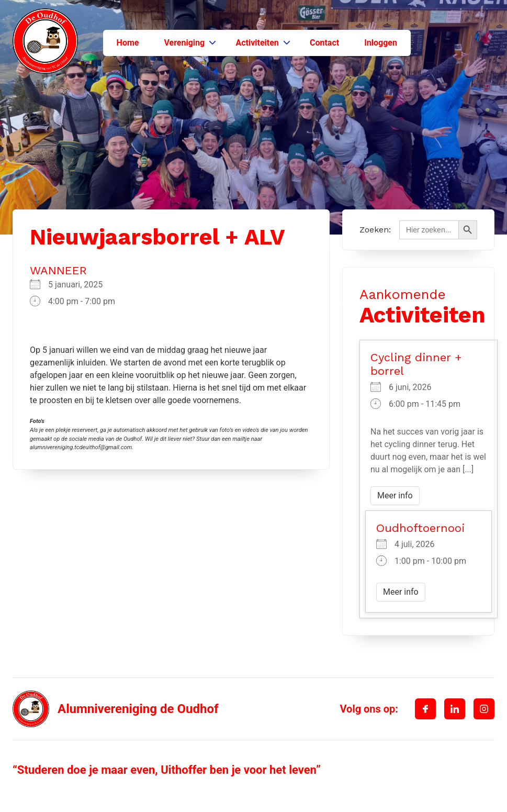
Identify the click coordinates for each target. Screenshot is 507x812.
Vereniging (184, 43)
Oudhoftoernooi (420, 528)
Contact (324, 43)
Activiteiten (257, 43)
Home (128, 43)
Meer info (395, 496)
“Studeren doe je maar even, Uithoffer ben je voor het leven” (167, 770)
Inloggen (381, 43)
